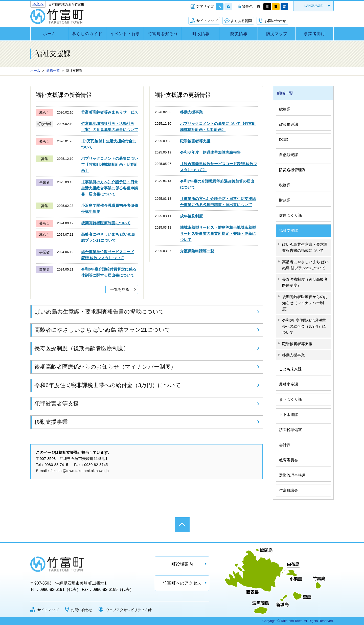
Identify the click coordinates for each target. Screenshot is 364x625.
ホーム (49, 34)
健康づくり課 (290, 215)
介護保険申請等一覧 (197, 251)
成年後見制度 (191, 216)
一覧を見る (120, 289)
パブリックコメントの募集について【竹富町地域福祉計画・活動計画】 (110, 164)
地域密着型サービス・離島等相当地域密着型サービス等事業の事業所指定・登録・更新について (218, 233)
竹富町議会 (289, 490)
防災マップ (277, 34)
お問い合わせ (275, 21)
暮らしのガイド (87, 34)
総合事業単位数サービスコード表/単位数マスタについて (108, 255)
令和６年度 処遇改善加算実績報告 (210, 152)
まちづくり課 (290, 399)
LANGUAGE (313, 6)
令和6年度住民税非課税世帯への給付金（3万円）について (108, 385)
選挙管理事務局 (292, 475)
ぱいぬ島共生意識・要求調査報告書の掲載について (99, 312)
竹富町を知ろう (163, 34)
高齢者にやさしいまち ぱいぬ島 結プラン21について (108, 237)
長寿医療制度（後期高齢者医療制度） (82, 348)
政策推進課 (289, 124)
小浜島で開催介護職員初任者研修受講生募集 (110, 208)
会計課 (285, 445)
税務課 (285, 185)
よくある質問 (241, 21)
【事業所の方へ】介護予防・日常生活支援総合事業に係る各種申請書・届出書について (110, 188)
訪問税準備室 (290, 430)
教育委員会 (289, 460)
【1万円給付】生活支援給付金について (109, 144)
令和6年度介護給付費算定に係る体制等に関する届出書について (109, 272)
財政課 (285, 200)
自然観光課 (289, 155)
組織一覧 (285, 93)
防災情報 (239, 34)
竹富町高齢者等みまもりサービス (110, 112)
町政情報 (201, 34)
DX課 (284, 139)
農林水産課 (289, 384)
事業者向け (315, 34)
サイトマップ (207, 21)
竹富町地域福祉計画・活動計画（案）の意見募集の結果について (110, 127)
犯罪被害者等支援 (195, 141)
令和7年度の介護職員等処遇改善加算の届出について (217, 184)
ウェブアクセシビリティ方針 (129, 610)
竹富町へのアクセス (182, 583)
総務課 (285, 109)
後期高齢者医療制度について (106, 223)
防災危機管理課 (292, 170)
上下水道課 (289, 415)
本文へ (38, 4)
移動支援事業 (191, 112)
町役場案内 (182, 564)
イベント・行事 (125, 34)
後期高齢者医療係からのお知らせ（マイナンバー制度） (105, 367)
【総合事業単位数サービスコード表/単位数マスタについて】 (218, 167)
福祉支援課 (289, 230)
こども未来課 (290, 369)
